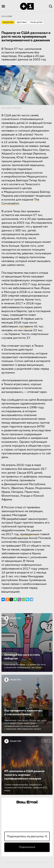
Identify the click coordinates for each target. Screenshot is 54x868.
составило (26, 326)
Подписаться (27, 847)
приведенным (30, 534)
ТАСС (46, 741)
